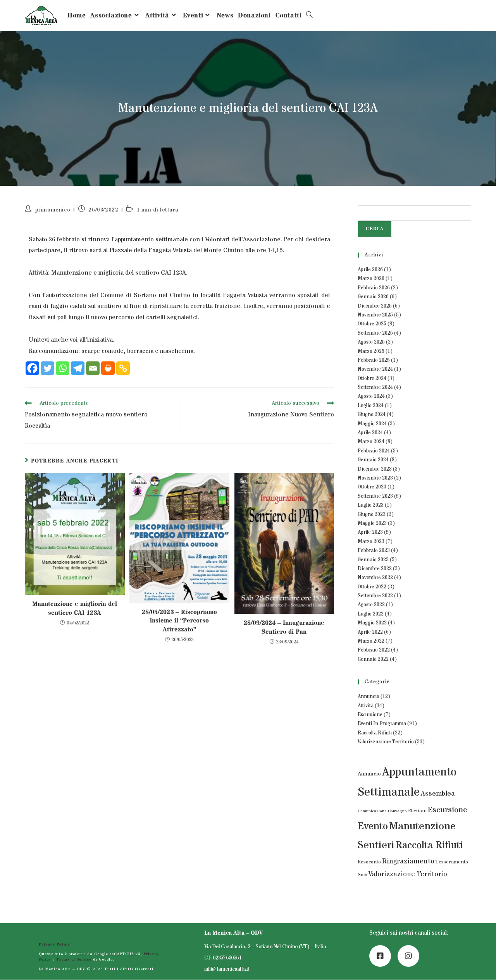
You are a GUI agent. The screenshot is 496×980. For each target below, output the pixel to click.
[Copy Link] (123, 368)
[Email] (93, 368)
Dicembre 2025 (375, 306)
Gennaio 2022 (373, 659)
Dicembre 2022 (375, 569)
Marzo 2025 (371, 351)
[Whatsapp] (63, 368)
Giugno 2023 (372, 514)
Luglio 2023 (371, 505)
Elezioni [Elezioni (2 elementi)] (417, 811)
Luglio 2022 (371, 614)
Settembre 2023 (375, 496)
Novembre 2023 (375, 478)
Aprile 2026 (370, 270)
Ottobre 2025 (372, 324)
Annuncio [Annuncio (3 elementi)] (369, 774)
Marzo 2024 (371, 442)
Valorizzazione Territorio (386, 742)
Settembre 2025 (375, 333)
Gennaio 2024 (373, 460)
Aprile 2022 (370, 632)
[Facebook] (32, 368)
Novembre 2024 (375, 369)
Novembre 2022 (375, 578)
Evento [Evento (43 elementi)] (373, 827)
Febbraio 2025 (374, 360)
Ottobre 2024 (372, 378)
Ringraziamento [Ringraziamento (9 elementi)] (408, 861)
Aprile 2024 (370, 433)
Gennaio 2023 (373, 560)
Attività (366, 706)
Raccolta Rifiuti (375, 733)
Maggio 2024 (372, 424)
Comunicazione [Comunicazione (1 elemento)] (372, 811)
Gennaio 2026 (373, 297)
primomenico (53, 210)
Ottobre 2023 (372, 487)
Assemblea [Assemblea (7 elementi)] (438, 794)
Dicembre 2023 (375, 469)
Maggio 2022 (372, 623)
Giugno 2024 (372, 414)
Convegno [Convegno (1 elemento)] (397, 811)
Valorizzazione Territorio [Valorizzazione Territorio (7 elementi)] (408, 874)
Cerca (375, 229)
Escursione (370, 715)
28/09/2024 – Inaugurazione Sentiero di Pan (284, 627)
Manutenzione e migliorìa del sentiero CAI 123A (75, 608)
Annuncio (369, 696)
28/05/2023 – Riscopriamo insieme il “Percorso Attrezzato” (179, 621)
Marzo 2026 (371, 279)
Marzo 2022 (371, 641)
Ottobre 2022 (372, 587)
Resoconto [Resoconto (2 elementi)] (369, 862)
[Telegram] (78, 368)
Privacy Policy (54, 945)
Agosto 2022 (371, 605)
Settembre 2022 (375, 596)
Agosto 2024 (371, 396)
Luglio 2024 (371, 406)
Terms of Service (74, 960)
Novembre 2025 (375, 315)
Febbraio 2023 (374, 550)
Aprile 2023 (370, 532)
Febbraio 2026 (374, 288)
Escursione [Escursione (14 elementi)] (448, 810)
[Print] (108, 368)
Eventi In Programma (382, 724)
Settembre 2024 (375, 387)
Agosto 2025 (371, 342)
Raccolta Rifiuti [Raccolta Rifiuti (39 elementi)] (429, 845)
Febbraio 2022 (374, 650)
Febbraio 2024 (374, 451)
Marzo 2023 (371, 542)
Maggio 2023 (372, 523)
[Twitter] (47, 368)
